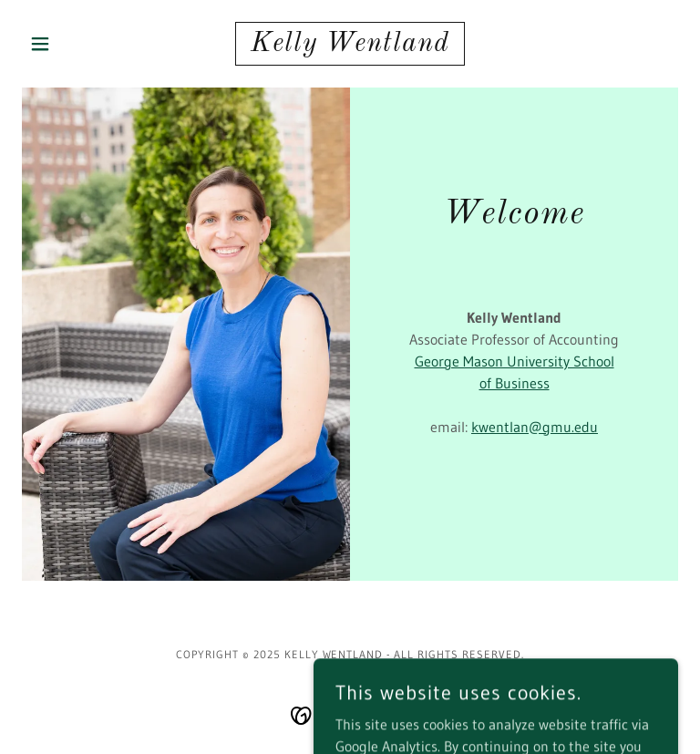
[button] (71, 44)
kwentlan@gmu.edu (535, 427)
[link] (350, 46)
